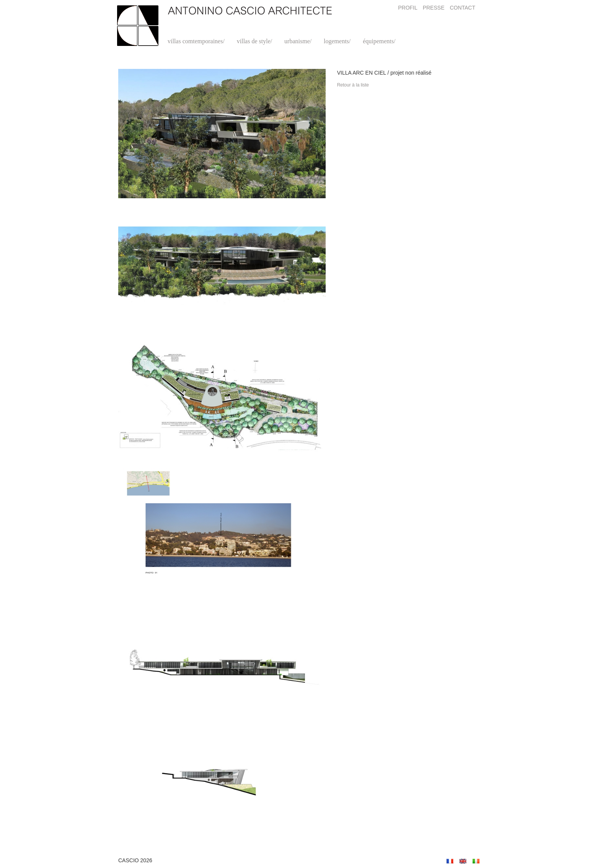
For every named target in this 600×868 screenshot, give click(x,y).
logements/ (337, 41)
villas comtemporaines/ (196, 41)
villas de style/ (254, 41)
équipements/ (379, 41)
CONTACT (462, 8)
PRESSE (434, 8)
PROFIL (408, 8)
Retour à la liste (353, 85)
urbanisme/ (298, 41)
